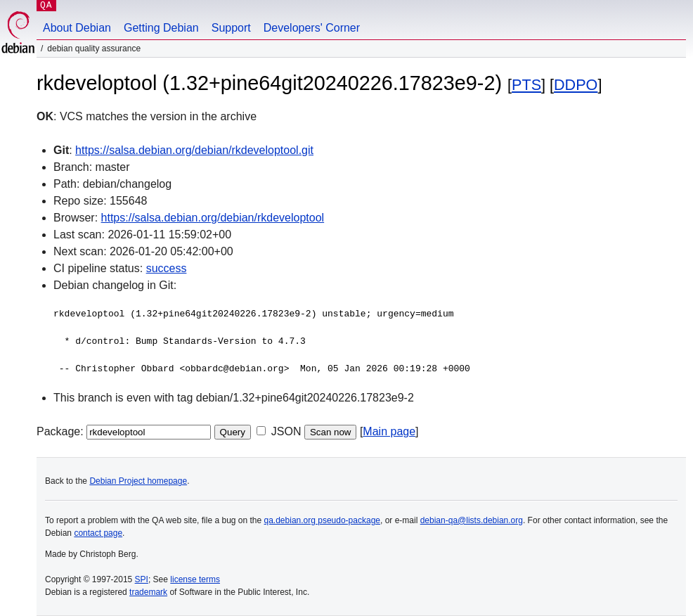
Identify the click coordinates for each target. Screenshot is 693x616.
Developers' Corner (312, 28)
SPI (142, 579)
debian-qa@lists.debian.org (472, 520)
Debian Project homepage (138, 481)
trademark (148, 592)
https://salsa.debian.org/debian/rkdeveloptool (213, 218)
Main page (389, 431)
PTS (526, 85)
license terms (195, 579)
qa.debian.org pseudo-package (322, 520)
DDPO (576, 85)
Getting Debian (161, 28)
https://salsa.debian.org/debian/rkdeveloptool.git (194, 150)
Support (231, 28)
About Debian (77, 28)
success (167, 268)
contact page (98, 533)
